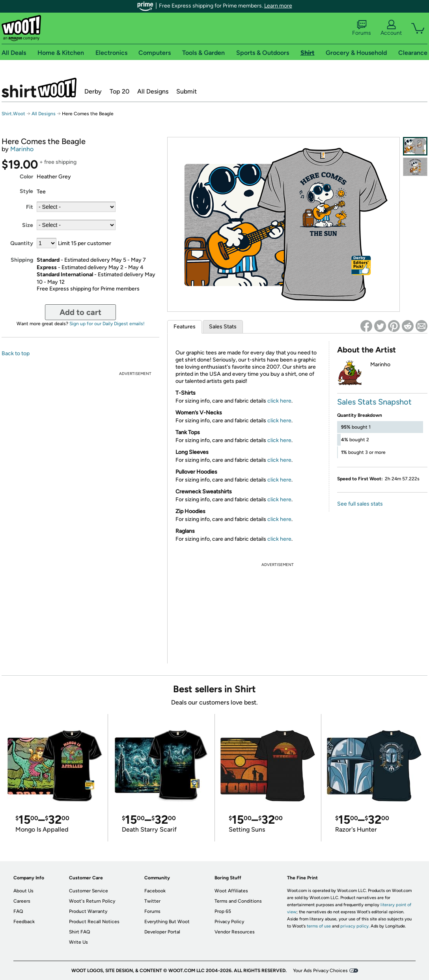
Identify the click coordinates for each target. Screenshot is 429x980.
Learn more (278, 6)
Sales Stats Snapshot (374, 402)
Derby (93, 91)
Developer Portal (162, 932)
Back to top (16, 353)
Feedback (24, 922)
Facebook (155, 891)
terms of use (319, 926)
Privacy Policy (229, 922)
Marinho (22, 149)
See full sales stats (360, 504)
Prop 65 (223, 911)
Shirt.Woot (39, 88)
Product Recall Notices (94, 922)
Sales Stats (223, 327)
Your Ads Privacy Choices (320, 971)
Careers (22, 901)
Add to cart (80, 312)
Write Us (78, 942)
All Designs (153, 91)
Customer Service (89, 891)
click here (279, 401)
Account (391, 28)
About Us (23, 891)
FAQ (18, 911)
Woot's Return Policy (92, 901)
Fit (30, 207)
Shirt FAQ (79, 932)
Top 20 (119, 91)
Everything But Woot (167, 922)
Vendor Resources (235, 932)
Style (26, 191)
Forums (362, 28)
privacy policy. (355, 926)
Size (28, 225)
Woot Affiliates (231, 891)
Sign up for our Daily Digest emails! (107, 324)
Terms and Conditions (238, 901)
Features (185, 327)
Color (26, 177)
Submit (187, 91)
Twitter (152, 901)
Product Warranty (88, 911)
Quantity (22, 243)
